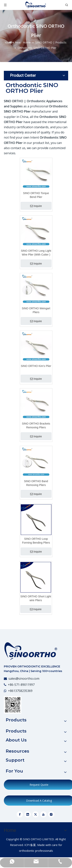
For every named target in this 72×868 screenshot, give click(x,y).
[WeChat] (13, 705)
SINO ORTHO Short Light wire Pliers (36, 598)
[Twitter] (36, 814)
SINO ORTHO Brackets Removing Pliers (36, 425)
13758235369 (23, 691)
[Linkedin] (28, 814)
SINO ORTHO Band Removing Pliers (36, 483)
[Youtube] (43, 814)
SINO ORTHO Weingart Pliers (36, 310)
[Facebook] (20, 814)
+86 (11, 691)
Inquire (36, 206)
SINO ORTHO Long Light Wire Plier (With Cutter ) (36, 253)
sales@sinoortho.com (24, 679)
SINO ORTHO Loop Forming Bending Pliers (36, 541)
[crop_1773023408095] (31, 651)
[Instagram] (51, 814)
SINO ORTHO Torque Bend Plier (36, 195)
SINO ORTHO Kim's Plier (36, 366)
